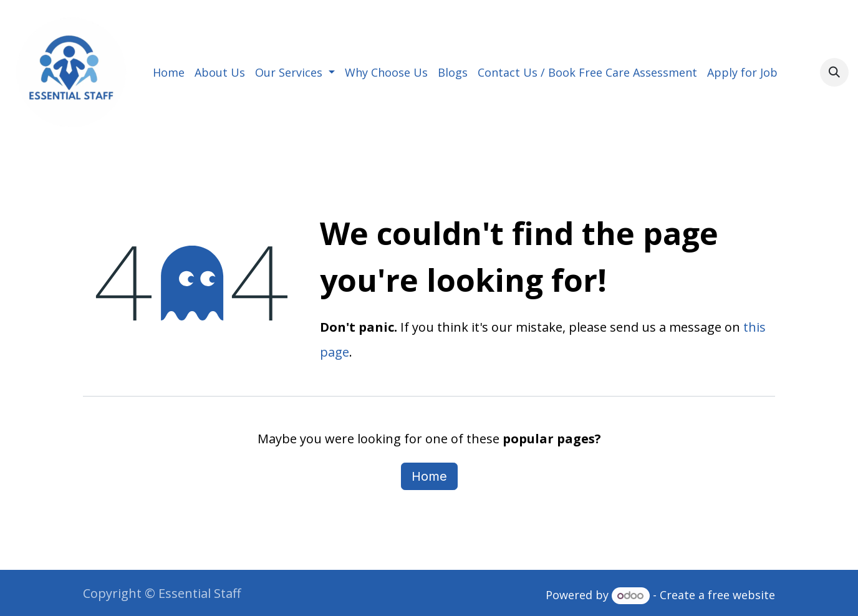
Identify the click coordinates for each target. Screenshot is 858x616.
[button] (834, 72)
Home (429, 476)
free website (741, 595)
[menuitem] (169, 72)
